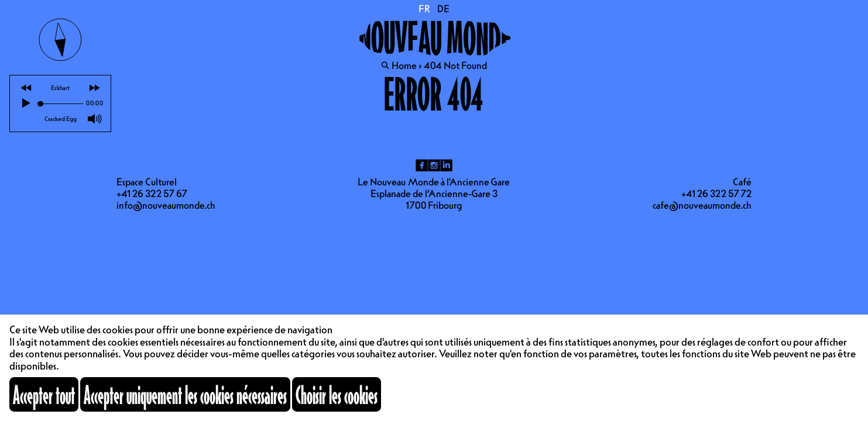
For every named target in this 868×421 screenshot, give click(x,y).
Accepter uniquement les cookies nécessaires (185, 394)
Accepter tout (44, 394)
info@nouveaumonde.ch (166, 205)
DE (443, 9)
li (446, 165)
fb (422, 165)
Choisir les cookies (337, 394)
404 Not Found (455, 65)
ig (434, 165)
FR (425, 9)
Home (404, 65)
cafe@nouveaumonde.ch (702, 205)
